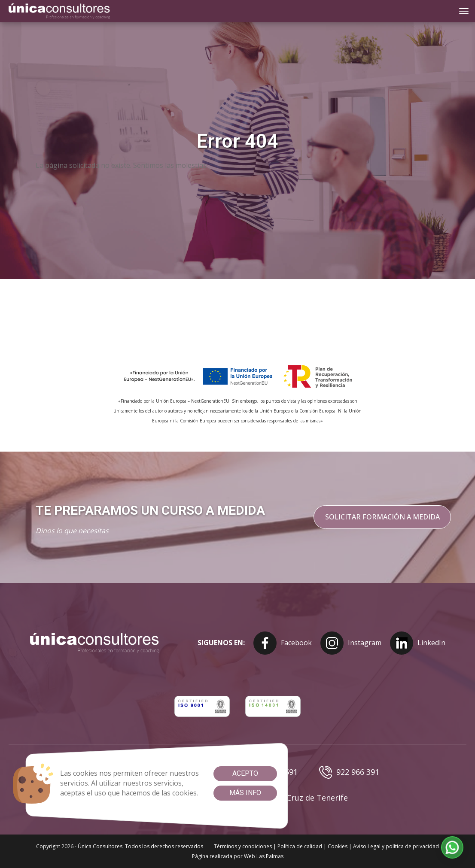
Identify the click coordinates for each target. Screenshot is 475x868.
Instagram (351, 643)
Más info (245, 793)
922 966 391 (349, 772)
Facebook (283, 643)
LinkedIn (418, 643)
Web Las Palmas (264, 856)
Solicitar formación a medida (382, 517)
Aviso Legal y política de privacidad (396, 846)
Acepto (245, 773)
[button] (452, 848)
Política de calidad (300, 846)
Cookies (338, 846)
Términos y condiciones (243, 846)
